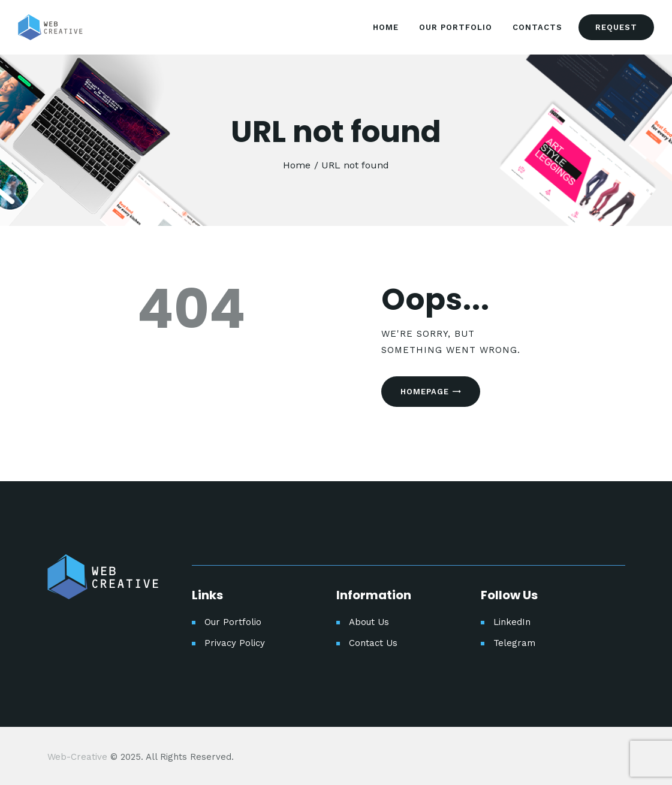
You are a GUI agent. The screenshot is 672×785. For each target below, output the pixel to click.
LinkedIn (512, 622)
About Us (369, 622)
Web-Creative (77, 757)
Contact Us (373, 643)
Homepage (425, 392)
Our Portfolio (233, 622)
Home (297, 165)
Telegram (514, 643)
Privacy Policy (235, 643)
